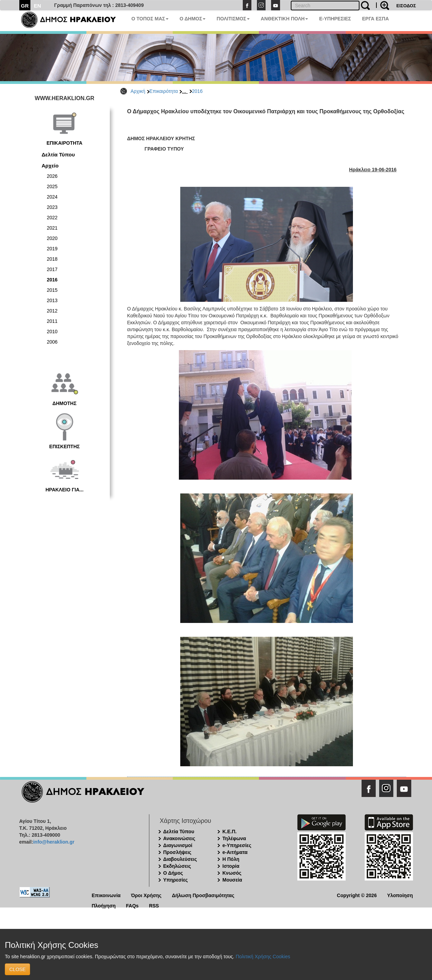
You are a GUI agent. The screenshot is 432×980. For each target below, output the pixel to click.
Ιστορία (231, 866)
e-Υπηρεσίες (237, 845)
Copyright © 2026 (357, 895)
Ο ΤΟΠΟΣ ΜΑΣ (150, 19)
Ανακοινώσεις (179, 838)
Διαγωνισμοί (178, 845)
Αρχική (138, 91)
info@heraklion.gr (54, 842)
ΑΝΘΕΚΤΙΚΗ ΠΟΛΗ (284, 19)
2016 (197, 91)
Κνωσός (232, 873)
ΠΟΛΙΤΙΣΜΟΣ (233, 19)
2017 (52, 269)
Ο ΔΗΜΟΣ (193, 19)
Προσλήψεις (177, 852)
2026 (52, 176)
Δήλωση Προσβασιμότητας (203, 895)
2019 (52, 249)
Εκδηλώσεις (177, 866)
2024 (52, 197)
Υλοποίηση (400, 895)
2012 (52, 311)
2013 (52, 300)
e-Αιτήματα (235, 852)
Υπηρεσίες (176, 880)
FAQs (132, 905)
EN (37, 6)
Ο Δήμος (173, 873)
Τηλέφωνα (234, 838)
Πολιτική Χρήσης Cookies (263, 957)
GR (25, 6)
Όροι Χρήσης (146, 895)
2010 (52, 332)
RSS (154, 905)
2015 (52, 290)
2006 (52, 342)
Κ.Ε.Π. (229, 832)
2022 (52, 218)
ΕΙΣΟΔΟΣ (406, 6)
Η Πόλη (231, 859)
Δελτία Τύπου (58, 155)
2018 (52, 259)
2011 (52, 321)
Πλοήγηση (104, 905)
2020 (52, 238)
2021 (52, 228)
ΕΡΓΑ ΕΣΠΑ (375, 19)
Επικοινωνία (106, 895)
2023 (52, 207)
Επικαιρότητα (164, 91)
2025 (52, 186)
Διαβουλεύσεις (180, 859)
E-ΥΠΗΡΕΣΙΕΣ (335, 19)
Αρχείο (50, 166)
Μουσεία (232, 880)
